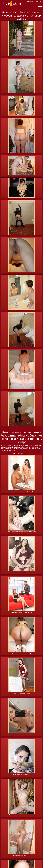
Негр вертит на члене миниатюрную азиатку (21, 491)
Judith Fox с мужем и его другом (21, 693)
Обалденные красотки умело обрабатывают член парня (21, 532)
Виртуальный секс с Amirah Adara (21, 774)
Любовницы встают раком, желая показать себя (22, 815)
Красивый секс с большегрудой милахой (22, 572)
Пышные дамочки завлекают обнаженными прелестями (21, 653)
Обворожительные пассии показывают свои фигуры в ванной (21, 734)
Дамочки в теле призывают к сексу (21, 855)
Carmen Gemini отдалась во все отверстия (22, 612)
